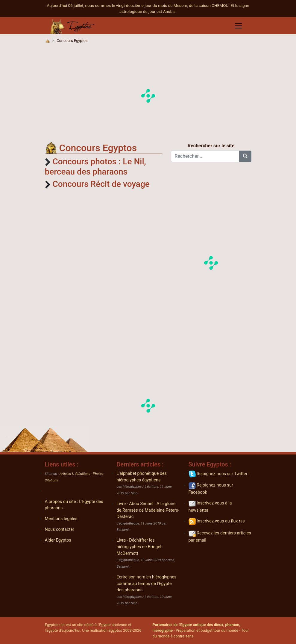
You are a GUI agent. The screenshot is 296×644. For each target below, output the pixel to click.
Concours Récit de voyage (101, 184)
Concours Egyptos (72, 41)
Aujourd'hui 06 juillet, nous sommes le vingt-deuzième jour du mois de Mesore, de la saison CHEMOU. (139, 5)
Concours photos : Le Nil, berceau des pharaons (95, 167)
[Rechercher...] (205, 156)
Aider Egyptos (58, 540)
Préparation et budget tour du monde (207, 630)
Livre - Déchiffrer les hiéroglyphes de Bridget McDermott (139, 547)
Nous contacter (60, 529)
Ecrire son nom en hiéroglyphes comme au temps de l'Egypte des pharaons (147, 584)
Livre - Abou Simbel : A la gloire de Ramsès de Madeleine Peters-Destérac (148, 510)
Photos (98, 474)
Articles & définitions (75, 474)
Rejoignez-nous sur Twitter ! (219, 474)
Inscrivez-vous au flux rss (217, 521)
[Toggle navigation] (238, 26)
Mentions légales (61, 519)
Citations (51, 480)
